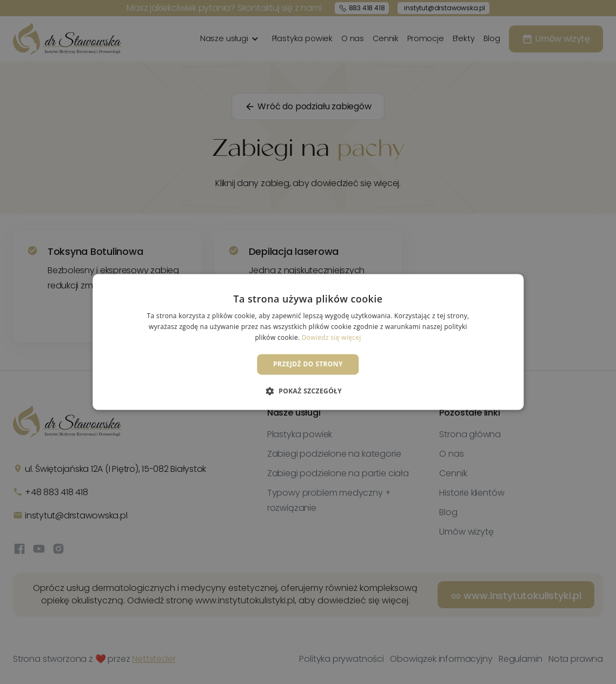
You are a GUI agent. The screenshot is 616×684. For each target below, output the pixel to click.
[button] (308, 391)
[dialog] (308, 342)
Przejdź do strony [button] (308, 364)
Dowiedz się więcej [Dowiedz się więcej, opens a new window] (332, 337)
